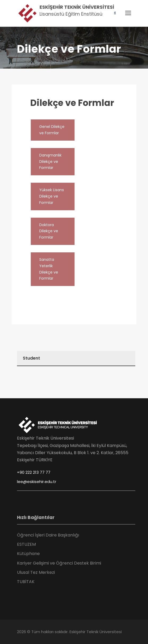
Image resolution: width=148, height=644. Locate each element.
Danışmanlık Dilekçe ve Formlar (50, 162)
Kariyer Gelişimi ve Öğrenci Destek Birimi (59, 563)
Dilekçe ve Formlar (72, 103)
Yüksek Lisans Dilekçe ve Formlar (52, 196)
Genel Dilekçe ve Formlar (52, 130)
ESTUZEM (26, 544)
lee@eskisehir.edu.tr (37, 482)
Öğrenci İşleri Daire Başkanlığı (48, 535)
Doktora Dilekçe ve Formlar (49, 231)
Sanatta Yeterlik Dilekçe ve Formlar (49, 269)
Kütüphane (28, 554)
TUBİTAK (26, 582)
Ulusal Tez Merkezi (36, 572)
